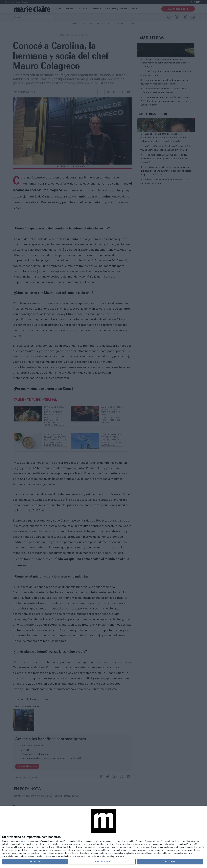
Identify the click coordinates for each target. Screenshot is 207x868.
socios (23, 841)
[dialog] (103, 837)
